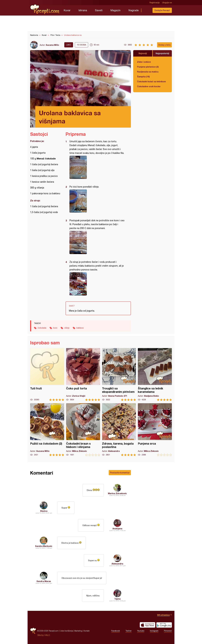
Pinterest (168, 631)
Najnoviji (143, 53)
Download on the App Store (148, 625)
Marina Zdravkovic (117, 493)
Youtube (141, 631)
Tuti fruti (47, 375)
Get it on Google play (164, 625)
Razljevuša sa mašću (148, 72)
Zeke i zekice (144, 62)
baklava (80, 328)
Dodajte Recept (162, 10)
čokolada (42, 328)
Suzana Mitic (52, 45)
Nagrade (134, 10)
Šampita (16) (143, 77)
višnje (67, 328)
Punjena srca (155, 430)
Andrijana (117, 528)
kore (55, 328)
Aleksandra (117, 564)
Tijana (117, 599)
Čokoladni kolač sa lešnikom (151, 81)
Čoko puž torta (83, 375)
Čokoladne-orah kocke (149, 86)
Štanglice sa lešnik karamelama (155, 375)
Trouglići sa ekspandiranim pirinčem (119, 375)
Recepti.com (45, 9)
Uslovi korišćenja (66, 631)
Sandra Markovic (44, 546)
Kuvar (67, 10)
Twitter (129, 631)
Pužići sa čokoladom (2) (47, 430)
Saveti (99, 10)
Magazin (115, 10)
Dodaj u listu (164, 45)
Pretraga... (146, 10)
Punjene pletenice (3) (148, 67)
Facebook (116, 631)
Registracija (155, 3)
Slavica (44, 511)
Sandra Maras (44, 581)
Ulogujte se (167, 3)
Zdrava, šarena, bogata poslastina (119, 430)
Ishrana (83, 10)
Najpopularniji (162, 53)
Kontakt (87, 631)
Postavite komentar (120, 473)
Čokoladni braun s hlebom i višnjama (83, 430)
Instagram (154, 631)
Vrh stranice (163, 615)
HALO (47, 635)
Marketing (78, 631)
